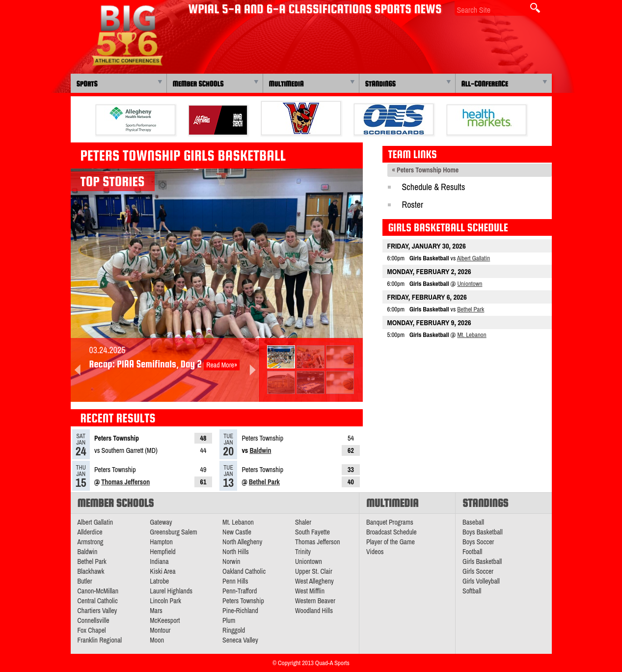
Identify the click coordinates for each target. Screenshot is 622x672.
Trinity (303, 552)
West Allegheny (314, 581)
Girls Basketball (482, 561)
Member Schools (198, 84)
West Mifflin (310, 591)
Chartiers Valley (97, 611)
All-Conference (485, 84)
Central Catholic (98, 601)
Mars (156, 611)
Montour (160, 630)
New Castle (237, 532)
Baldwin (260, 450)
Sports (87, 84)
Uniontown (470, 284)
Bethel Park (264, 482)
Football (472, 552)
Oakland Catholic (244, 571)
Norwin (231, 561)
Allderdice (90, 532)
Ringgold (234, 630)
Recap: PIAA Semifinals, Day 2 (146, 364)
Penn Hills (235, 581)
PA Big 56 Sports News (127, 36)
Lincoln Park (165, 601)
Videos (375, 552)
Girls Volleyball (481, 581)
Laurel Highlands (171, 591)
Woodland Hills (314, 611)
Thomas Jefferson (125, 482)
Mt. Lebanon (472, 335)
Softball (472, 591)
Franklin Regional (100, 640)
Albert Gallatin (474, 258)
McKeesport (165, 620)
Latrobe (159, 581)
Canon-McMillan (98, 591)
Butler (85, 581)
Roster (413, 205)
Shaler (303, 522)
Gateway (161, 522)
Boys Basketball (483, 532)
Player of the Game (391, 542)
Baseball (473, 522)
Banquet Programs (390, 522)
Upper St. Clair (314, 571)
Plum (229, 620)
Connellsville (94, 620)
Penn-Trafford (240, 591)
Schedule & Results (434, 187)
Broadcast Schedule (392, 532)
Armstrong (91, 542)
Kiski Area (162, 571)
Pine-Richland (240, 611)
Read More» (222, 365)
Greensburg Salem (173, 532)
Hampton (161, 542)
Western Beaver (315, 601)
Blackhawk (91, 571)
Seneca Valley (240, 640)
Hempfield (162, 552)
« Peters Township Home (426, 170)
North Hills (236, 552)
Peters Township (243, 601)
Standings (380, 84)
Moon (157, 640)
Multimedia (286, 84)
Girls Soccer (478, 571)
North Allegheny (242, 542)
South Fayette (312, 532)
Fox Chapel (92, 630)
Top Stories (113, 181)
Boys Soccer (478, 542)
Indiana (159, 561)
